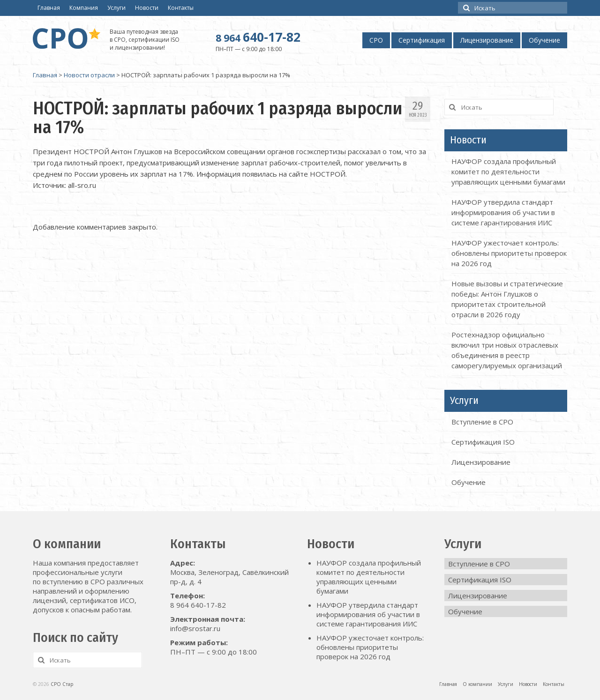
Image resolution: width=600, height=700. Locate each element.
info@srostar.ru (195, 628)
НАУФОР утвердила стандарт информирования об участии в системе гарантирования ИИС (503, 212)
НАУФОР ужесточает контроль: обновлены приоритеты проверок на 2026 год (509, 253)
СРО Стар (62, 684)
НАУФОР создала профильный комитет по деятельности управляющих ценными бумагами (508, 171)
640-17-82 (258, 37)
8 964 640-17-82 (198, 605)
